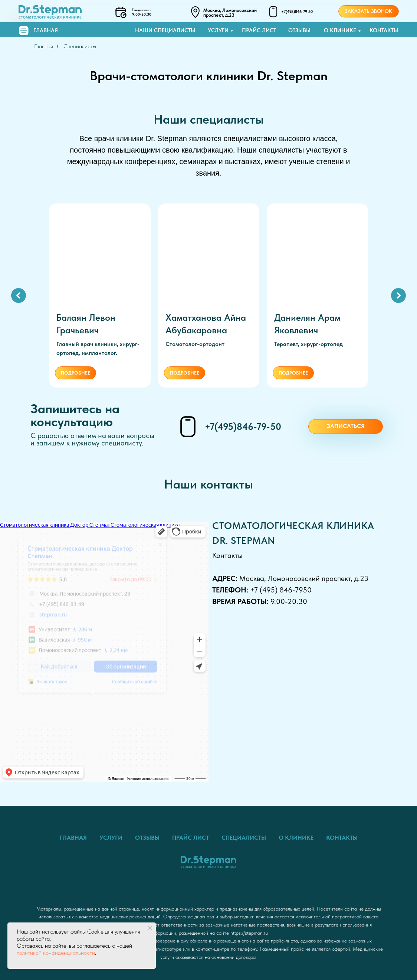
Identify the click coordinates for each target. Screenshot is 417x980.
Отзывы (299, 30)
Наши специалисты (165, 30)
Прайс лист (259, 30)
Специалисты (80, 46)
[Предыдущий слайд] (19, 294)
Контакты (384, 30)
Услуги (218, 30)
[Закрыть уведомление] (150, 928)
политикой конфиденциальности (56, 953)
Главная (46, 30)
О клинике (340, 30)
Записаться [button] (346, 424)
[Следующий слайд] (398, 294)
